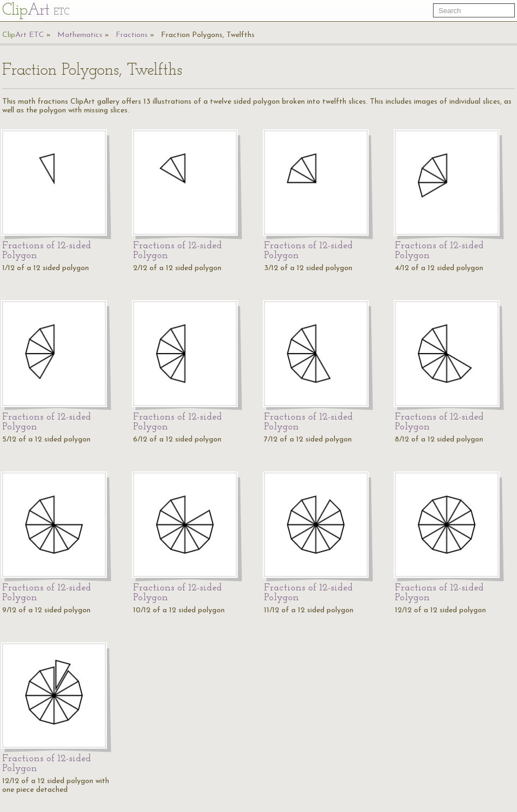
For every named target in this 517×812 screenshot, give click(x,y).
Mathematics (80, 35)
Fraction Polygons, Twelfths (208, 35)
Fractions (132, 35)
